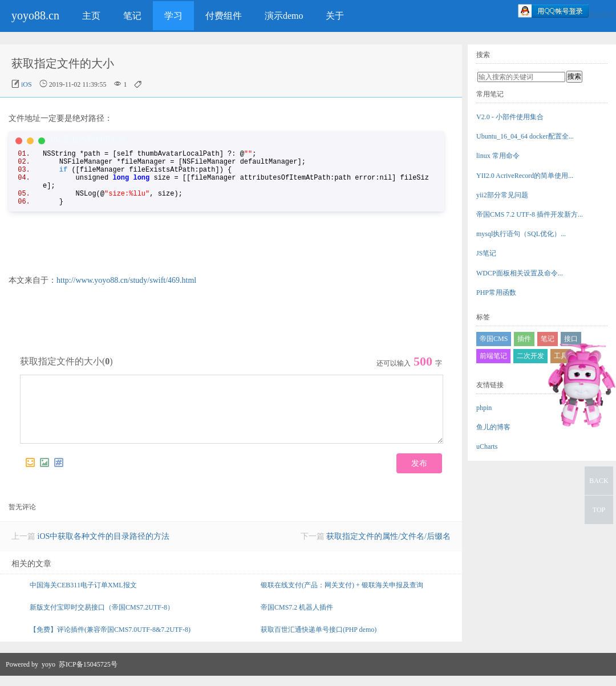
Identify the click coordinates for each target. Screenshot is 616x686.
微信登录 (602, 15)
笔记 (132, 16)
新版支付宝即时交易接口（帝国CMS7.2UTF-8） (102, 618)
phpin (484, 408)
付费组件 (224, 16)
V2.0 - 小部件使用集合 (510, 117)
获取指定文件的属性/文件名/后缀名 (388, 547)
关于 (335, 16)
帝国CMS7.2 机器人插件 (297, 618)
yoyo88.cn (35, 15)
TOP (599, 510)
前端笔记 (493, 356)
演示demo (284, 16)
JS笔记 (486, 253)
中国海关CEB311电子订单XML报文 (83, 595)
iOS (27, 84)
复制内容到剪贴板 (95, 140)
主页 (91, 16)
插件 (524, 339)
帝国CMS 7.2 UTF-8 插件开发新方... (530, 214)
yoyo (48, 675)
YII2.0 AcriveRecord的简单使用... (525, 176)
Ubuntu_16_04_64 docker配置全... (525, 136)
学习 (173, 16)
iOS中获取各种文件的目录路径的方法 (104, 547)
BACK (599, 481)
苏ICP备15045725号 (88, 675)
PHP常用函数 (496, 293)
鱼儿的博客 (493, 427)
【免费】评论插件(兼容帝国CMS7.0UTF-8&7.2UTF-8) (110, 640)
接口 (571, 339)
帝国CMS (494, 339)
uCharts (487, 446)
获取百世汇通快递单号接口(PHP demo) (319, 640)
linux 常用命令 (498, 156)
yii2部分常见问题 (502, 195)
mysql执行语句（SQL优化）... (521, 234)
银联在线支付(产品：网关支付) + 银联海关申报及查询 (342, 595)
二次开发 (530, 356)
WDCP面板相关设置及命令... (520, 273)
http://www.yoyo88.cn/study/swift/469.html (126, 280)
